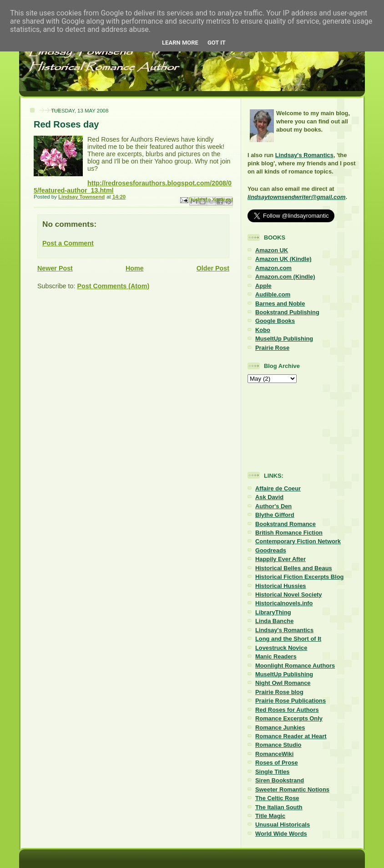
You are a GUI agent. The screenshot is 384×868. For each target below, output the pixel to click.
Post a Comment (68, 243)
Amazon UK (272, 250)
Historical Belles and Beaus (294, 568)
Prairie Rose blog (279, 692)
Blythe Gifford (275, 515)
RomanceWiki (274, 754)
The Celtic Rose (277, 798)
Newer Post (55, 268)
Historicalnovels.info (284, 603)
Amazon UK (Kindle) (283, 259)
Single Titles (273, 772)
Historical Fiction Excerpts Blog (299, 577)
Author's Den (273, 506)
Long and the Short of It (288, 639)
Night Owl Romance (283, 683)
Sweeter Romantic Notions (292, 789)
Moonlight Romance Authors (295, 666)
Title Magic (270, 816)
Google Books (275, 321)
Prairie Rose (272, 348)
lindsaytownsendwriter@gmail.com (296, 197)
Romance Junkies (280, 728)
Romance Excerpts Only (289, 718)
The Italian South (279, 807)
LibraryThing (273, 612)
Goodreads (271, 550)
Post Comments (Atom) (113, 286)
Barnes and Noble (280, 304)
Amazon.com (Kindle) (285, 277)
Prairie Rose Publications (291, 701)
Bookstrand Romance (285, 524)
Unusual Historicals (283, 825)
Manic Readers (276, 656)
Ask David (269, 497)
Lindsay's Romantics (304, 155)
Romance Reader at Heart (291, 736)
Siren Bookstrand (280, 780)
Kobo (263, 330)
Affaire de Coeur (278, 488)
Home (135, 268)
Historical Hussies (281, 586)
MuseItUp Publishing (284, 339)
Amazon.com (273, 268)
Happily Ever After (280, 559)
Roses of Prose (277, 763)
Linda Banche (274, 621)
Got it (217, 43)
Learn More (180, 43)
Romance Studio (278, 745)
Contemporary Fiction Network (298, 541)
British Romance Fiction (289, 533)
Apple (263, 286)
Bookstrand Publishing (287, 312)
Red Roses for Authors (287, 710)
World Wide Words (281, 834)
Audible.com (273, 294)
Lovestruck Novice (281, 648)
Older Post (213, 268)
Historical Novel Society (289, 595)
